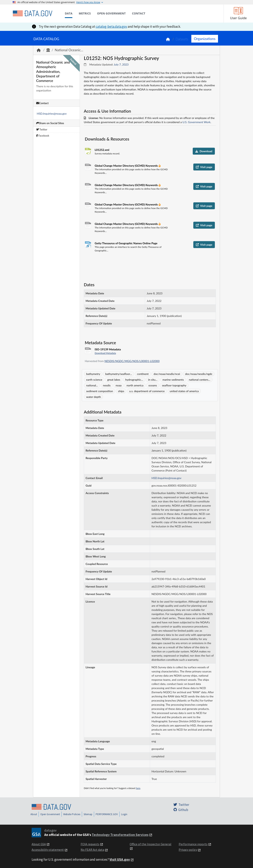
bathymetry (93, 374)
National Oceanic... (69, 50)
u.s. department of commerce (147, 391)
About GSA (39, 844)
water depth (93, 397)
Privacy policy (188, 850)
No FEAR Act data (92, 850)
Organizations (205, 39)
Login (124, 814)
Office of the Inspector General (151, 844)
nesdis (107, 385)
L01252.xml (102, 150)
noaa (119, 385)
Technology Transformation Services (120, 835)
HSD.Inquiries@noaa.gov (52, 114)
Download (204, 151)
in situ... (153, 380)
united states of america (184, 391)
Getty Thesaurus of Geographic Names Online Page (126, 243)
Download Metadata (105, 353)
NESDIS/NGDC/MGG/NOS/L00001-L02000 (132, 361)
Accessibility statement (48, 850)
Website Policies (72, 814)
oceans (153, 385)
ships (121, 391)
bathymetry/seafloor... (118, 374)
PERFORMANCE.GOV (107, 814)
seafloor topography (174, 385)
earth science (94, 380)
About (34, 814)
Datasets (182, 39)
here (138, 788)
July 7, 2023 (121, 64)
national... (92, 385)
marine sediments (173, 380)
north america (135, 385)
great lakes (114, 380)
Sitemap (88, 814)
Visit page (204, 167)
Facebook (43, 136)
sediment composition (100, 391)
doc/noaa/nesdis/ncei (167, 374)
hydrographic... (134, 380)
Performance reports (193, 844)
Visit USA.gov (120, 859)
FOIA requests (90, 844)
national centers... (200, 380)
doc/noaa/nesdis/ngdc (199, 374)
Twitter (42, 129)
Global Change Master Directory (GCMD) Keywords (127, 166)
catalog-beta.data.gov (111, 27)
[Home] (32, 13)
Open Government (50, 814)
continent (143, 374)
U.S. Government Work (196, 122)
